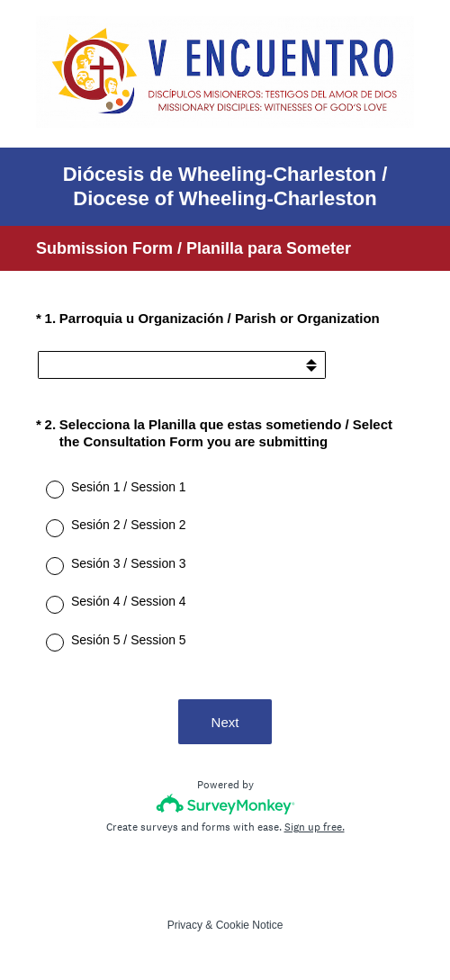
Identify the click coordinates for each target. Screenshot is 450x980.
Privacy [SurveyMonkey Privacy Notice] (185, 925)
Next (225, 722)
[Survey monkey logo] (225, 804)
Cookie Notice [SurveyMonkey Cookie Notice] (250, 925)
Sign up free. (315, 827)
